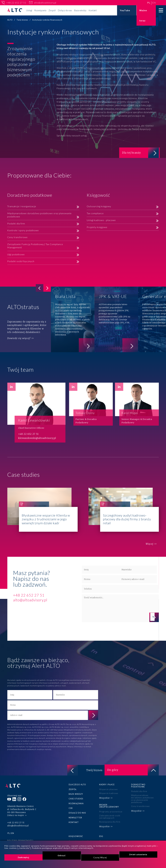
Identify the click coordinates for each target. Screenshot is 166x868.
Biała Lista (73, 320)
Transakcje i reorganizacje (22, 207)
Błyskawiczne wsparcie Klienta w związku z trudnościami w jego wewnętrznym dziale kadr (42, 510)
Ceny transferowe (17, 238)
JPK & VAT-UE (116, 320)
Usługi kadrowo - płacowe (101, 221)
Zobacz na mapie (16, 814)
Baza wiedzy (80, 10)
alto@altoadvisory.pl (45, 3)
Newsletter (75, 817)
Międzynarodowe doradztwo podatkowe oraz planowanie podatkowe (39, 215)
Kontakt (93, 10)
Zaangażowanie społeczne (112, 840)
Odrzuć (62, 855)
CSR (71, 808)
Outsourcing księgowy (99, 207)
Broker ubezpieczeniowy (109, 806)
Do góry (133, 771)
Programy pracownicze (111, 811)
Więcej (148, 545)
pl (149, 3)
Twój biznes (84, 771)
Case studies (76, 799)
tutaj (49, 750)
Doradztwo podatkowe (138, 786)
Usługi (29, 10)
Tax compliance (95, 214)
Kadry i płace (107, 785)
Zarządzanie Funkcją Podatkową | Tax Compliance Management (35, 246)
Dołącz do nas (65, 10)
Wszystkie (104, 798)
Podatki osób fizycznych (21, 262)
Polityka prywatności (20, 839)
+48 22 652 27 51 (16, 3)
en (154, 3)
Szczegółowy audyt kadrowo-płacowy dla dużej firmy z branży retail (124, 510)
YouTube (125, 10)
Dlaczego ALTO (77, 785)
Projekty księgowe (97, 228)
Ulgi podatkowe (16, 255)
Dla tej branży (140, 153)
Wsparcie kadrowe (108, 794)
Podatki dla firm (16, 224)
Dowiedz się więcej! (19, 339)
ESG (101, 835)
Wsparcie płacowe (108, 790)
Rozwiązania (40, 10)
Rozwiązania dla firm (109, 821)
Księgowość (76, 835)
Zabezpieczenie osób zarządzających (110, 816)
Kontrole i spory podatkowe (23, 231)
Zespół (52, 10)
